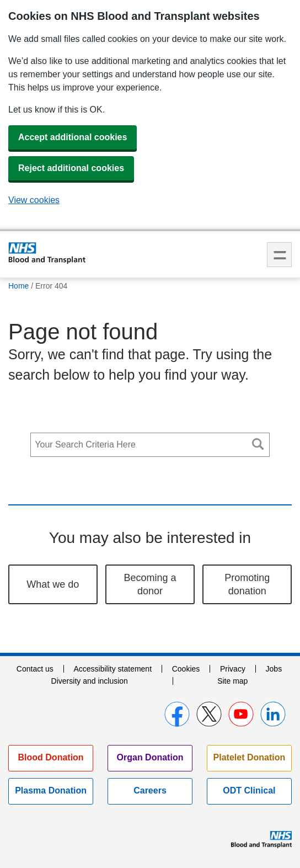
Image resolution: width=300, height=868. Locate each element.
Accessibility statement (113, 669)
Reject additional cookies (71, 168)
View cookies (34, 200)
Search (258, 444)
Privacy (233, 669)
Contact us (35, 669)
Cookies (186, 669)
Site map (232, 681)
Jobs (274, 669)
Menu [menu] (279, 255)
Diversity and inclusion (90, 681)
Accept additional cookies (73, 137)
